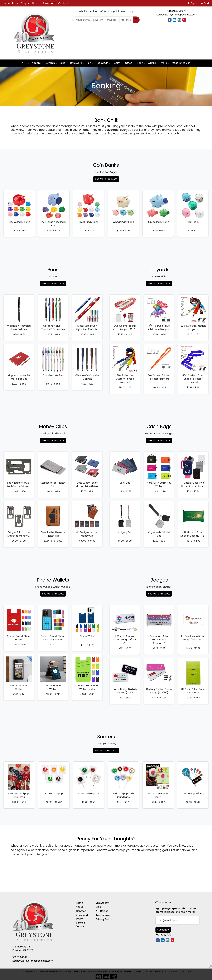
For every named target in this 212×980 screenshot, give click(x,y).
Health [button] (116, 63)
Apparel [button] (37, 63)
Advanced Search (82, 917)
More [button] (164, 63)
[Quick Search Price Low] (113, 20)
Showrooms (49, 3)
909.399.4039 (177, 11)
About (15, 3)
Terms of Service (81, 925)
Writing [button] (152, 63)
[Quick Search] (89, 20)
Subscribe (163, 930)
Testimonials (103, 915)
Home (6, 3)
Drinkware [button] (76, 63)
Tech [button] (140, 63)
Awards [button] (50, 63)
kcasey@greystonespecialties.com (177, 15)
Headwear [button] (102, 63)
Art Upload (34, 3)
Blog (23, 3)
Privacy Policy (104, 919)
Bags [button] (62, 63)
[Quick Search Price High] (126, 20)
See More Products (106, 179)
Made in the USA (181, 63)
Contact (63, 3)
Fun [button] (89, 63)
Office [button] (129, 63)
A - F (24, 63)
